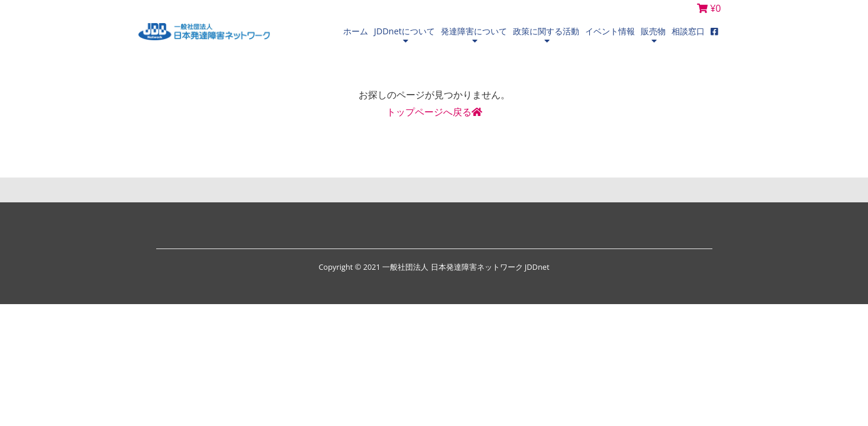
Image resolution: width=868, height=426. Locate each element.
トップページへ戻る (434, 112)
